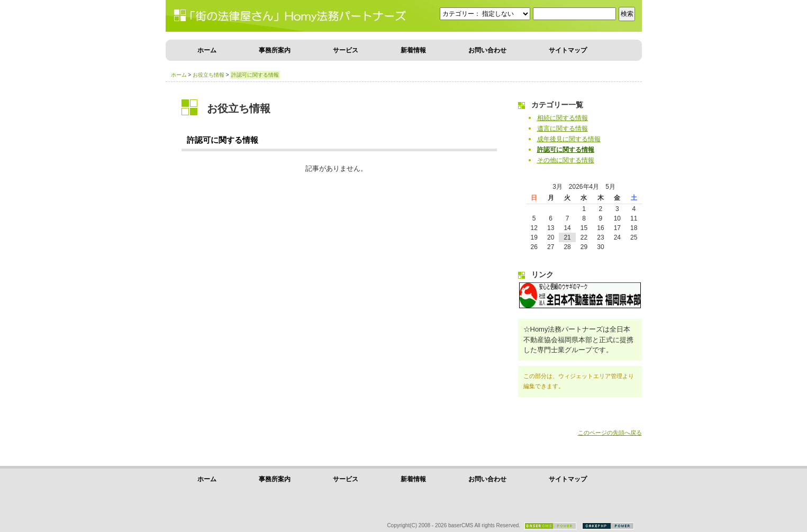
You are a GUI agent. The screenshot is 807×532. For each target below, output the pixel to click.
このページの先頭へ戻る (610, 433)
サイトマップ (568, 50)
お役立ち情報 (208, 75)
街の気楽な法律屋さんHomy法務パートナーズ (245, 16)
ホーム (207, 50)
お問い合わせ (487, 50)
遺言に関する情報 (563, 129)
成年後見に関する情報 (569, 139)
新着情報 (413, 50)
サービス (346, 50)
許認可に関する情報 (566, 150)
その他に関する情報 (566, 160)
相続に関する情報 (563, 118)
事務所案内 (275, 50)
